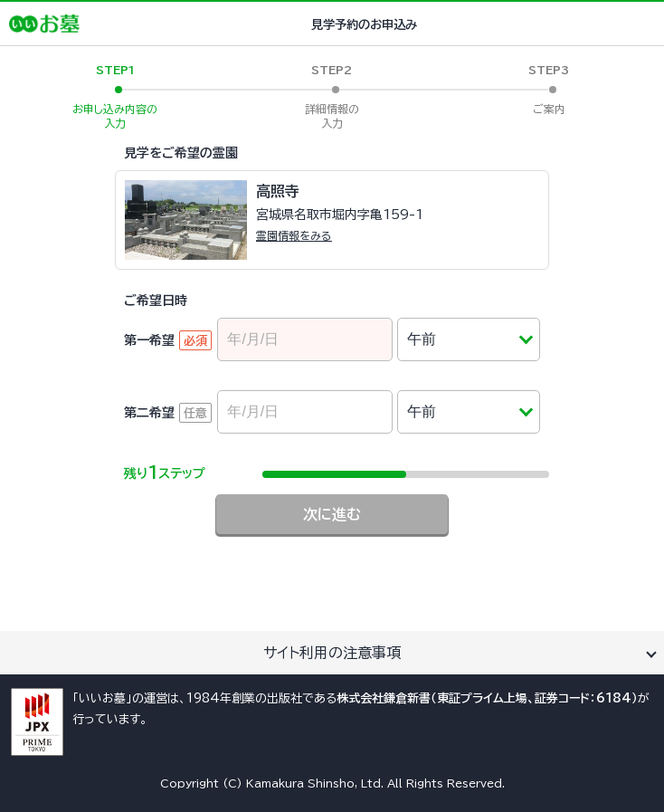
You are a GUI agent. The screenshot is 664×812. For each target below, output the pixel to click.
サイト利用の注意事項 (332, 653)
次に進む (332, 514)
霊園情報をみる (294, 235)
